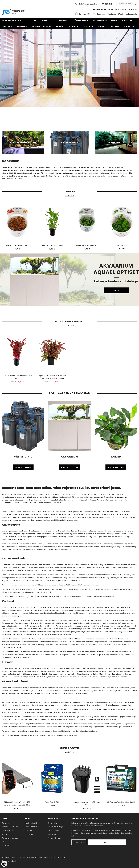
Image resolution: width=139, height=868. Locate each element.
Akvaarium (7, 167)
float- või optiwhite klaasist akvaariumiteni (79, 170)
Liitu (118, 842)
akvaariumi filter (38, 173)
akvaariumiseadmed (118, 170)
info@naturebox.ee (92, 4)
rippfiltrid (13, 176)
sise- (4, 176)
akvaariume (7, 170)
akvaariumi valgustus (62, 173)
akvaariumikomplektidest (38, 170)
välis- (130, 173)
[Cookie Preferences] (4, 864)
